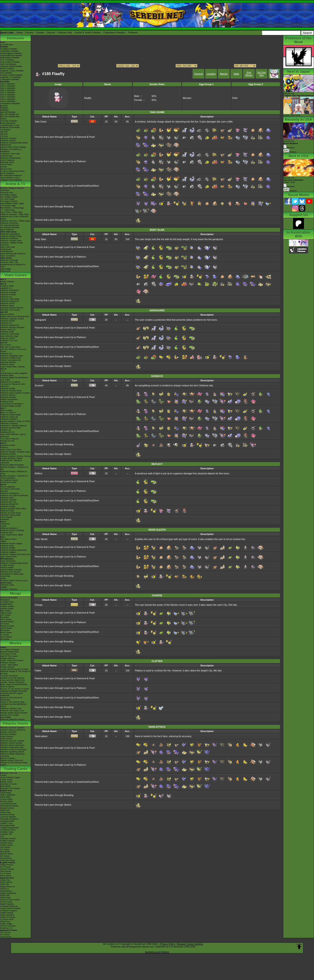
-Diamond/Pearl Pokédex (11, 55)
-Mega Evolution (7, 808)
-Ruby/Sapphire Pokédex (11, 53)
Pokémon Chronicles (9, 223)
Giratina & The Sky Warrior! (12, 678)
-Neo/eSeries (6, 858)
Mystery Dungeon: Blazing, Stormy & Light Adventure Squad (15, 457)
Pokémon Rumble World (11, 391)
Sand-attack (41, 736)
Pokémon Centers (8, 141)
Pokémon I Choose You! (11, 708)
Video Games (15, 275)
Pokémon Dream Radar (11, 415)
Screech (39, 385)
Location (211, 74)
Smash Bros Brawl (8, 482)
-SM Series (5, 847)
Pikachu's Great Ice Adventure (13, 750)
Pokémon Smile (7, 332)
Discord (51, 33)
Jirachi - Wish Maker (9, 665)
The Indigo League (8, 195)
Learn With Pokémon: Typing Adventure (13, 435)
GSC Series (5, 615)
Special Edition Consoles (11, 570)
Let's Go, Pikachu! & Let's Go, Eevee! (13, 350)
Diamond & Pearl (8, 445)
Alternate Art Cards (9, 784)
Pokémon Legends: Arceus (12, 319)
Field (235, 98)
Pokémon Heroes (8, 663)
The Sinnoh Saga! (8, 206)
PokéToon (5, 245)
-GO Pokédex (6, 73)
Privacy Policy (167, 944)
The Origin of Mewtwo (10, 650)
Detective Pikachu (8, 362)
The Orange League (9, 197)
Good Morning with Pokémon (13, 254)
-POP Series (6, 876)
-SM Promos (6, 871)
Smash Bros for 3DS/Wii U (12, 404)
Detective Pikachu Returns (12, 308)
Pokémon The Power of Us (12, 711)
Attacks (224, 74)
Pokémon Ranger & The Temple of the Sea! (15, 672)
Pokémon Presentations (11, 158)
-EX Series (5, 856)
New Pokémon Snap (9, 336)
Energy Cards (6, 782)
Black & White (6, 410)
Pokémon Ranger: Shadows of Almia (14, 473)
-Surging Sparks (7, 821)
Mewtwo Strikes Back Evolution (14, 713)
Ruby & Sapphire (8, 487)
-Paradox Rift (6, 834)
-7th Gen (4, 136)
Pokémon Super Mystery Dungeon (15, 393)
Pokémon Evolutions (9, 238)
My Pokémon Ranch (9, 480)
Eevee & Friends (8, 758)
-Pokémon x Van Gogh (10, 154)
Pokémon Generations (10, 234)
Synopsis (289, 186)
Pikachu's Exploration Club (12, 747)
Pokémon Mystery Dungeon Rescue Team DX (12, 328)
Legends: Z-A (6, 288)
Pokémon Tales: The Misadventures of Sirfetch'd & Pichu (13, 265)
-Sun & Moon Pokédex (10, 62)
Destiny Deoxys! (7, 667)
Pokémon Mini (6, 533)
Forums (29, 33)
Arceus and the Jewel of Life (13, 680)
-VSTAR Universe (8, 926)
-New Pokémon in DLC (10, 178)
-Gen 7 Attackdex (8, 97)
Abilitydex (4, 110)
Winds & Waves (7, 282)
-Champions (6, 130)
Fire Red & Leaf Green (10, 489)
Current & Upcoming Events (12, 171)
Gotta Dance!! (6, 739)
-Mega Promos (7, 865)
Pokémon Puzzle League (11, 543)
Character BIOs (7, 602)
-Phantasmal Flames (9, 806)
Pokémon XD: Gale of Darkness (14, 495)
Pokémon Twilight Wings (11, 236)
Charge (39, 605)
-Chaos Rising (6, 799)
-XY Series (5, 849)
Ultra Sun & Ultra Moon (10, 347)
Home (20, 33)
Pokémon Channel (8, 500)
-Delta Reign (6, 793)
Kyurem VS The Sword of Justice (15, 689)
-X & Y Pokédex (7, 60)
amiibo (3, 578)
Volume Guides (7, 609)
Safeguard (40, 320)
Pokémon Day (6, 156)
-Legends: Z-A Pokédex (10, 77)
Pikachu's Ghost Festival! (11, 743)
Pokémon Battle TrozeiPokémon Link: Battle (14, 379)
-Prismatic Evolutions (9, 819)
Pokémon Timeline (8, 138)
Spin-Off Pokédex (8, 112)
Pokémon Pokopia (8, 292)
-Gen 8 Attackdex (8, 99)
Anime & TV (15, 184)
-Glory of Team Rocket (10, 900)
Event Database (7, 173)
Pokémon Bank (7, 375)
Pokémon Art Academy (10, 382)
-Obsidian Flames (8, 839)
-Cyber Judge (6, 924)
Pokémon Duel (7, 402)
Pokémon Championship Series (14, 143)
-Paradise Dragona (9, 911)
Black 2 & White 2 (8, 413)
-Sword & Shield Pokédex (11, 66)
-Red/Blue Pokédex (9, 49)
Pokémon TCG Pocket (10, 310)
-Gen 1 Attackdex (8, 84)
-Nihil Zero (5, 884)
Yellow (3, 541)
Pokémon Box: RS (8, 502)
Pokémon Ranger (8, 506)
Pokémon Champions (10, 290)
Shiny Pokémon (7, 230)
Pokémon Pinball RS (9, 504)
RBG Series (5, 611)
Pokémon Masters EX (10, 301)
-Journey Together (8, 817)
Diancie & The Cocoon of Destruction (11, 699)
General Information (9, 598)
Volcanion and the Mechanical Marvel (13, 705)
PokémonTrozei (7, 511)
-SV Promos (6, 867)
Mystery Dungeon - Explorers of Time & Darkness (14, 477)
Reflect (38, 473)
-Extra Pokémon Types (10, 777)
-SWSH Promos (7, 869)
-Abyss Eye (5, 880)
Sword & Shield (7, 314)
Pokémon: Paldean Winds (12, 243)
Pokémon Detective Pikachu (13, 719)
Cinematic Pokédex (9, 121)
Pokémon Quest (7, 364)
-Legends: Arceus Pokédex (12, 71)
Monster (187, 98)
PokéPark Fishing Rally (10, 515)
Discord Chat (6, 169)
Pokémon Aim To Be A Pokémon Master (14, 218)
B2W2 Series (6, 633)
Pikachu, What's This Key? (12, 760)
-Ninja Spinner (6, 882)
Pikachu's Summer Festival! (12, 741)
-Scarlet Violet (6, 843)
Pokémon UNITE (8, 303)
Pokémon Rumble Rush (11, 358)
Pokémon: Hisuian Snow (11, 241)
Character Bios (7, 193)
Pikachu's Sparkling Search (12, 752)
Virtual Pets (5, 576)
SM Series (5, 639)
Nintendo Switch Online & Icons (14, 581)
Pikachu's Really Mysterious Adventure (12, 755)
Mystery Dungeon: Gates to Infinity (15, 421)
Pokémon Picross (8, 395)
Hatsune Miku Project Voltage (13, 147)
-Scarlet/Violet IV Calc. (10, 125)
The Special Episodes (10, 225)
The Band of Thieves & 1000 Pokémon (13, 385)
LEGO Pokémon (7, 160)
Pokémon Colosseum (10, 493)
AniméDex (5, 190)
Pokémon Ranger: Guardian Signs (15, 452)
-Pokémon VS (6, 928)
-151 (2, 836)
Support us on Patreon (157, 952)
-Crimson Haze (7, 919)
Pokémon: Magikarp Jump (12, 356)
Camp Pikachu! (7, 736)
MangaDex (5, 600)
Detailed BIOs (6, 604)
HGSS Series (6, 628)
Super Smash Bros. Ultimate (13, 367)
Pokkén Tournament (9, 399)
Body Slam (40, 239)
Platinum (4, 447)
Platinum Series (7, 626)
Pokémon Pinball (8, 548)
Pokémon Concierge (9, 260)
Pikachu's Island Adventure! (12, 745)
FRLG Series (6, 619)
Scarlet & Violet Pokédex (88, 33)
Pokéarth (133, 33)
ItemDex (4, 106)
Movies (15, 643)
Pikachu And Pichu (8, 732)
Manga (16, 593)
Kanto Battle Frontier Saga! (12, 203)
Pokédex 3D (6, 430)
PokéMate (5, 519)
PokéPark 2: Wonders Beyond (13, 426)
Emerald (4, 491)
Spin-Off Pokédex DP (9, 114)
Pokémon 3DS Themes (10, 572)
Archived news (7, 45)
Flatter (38, 671)
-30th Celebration (8, 795)
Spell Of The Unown (9, 656)
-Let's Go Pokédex (8, 64)
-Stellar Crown (6, 823)
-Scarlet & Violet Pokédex (11, 75)
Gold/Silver (5, 524)
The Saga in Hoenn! (9, 201)
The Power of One (8, 654)
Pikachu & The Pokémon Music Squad (14, 764)
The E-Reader (6, 517)
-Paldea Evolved (7, 841)
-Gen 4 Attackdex (8, 90)
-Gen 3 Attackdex (8, 88)
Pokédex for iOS (7, 441)
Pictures (290, 152)
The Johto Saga (7, 199)
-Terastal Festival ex (9, 906)
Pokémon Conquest (9, 423)
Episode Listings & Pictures (12, 188)
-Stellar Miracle (7, 913)
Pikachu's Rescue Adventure (13, 730)
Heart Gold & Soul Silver (11, 450)
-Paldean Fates (7, 832)
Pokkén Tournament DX (11, 360)
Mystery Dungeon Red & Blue (13, 509)
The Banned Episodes (10, 227)
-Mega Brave (6, 891)
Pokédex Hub (65, 33)
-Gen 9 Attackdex (8, 101)
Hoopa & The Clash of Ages (12, 702)
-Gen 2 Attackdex (8, 86)
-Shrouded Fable (8, 825)
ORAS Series (6, 637)
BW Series (5, 630)
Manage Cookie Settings (190, 944)
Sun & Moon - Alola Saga (11, 212)
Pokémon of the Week (10, 127)
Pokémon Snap (7, 546)
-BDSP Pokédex (7, 69)
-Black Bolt (5, 810)
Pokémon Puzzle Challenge (12, 530)
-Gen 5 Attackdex (8, 93)
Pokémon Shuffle (8, 389)
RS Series (5, 617)
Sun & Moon (6, 345)
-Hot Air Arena (6, 902)
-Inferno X (5, 889)
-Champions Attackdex (10, 103)
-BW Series (5, 852)
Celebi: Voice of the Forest (12, 660)
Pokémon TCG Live (9, 340)
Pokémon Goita (7, 585)
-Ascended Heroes (8, 804)
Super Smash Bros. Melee (12, 535)
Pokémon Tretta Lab (9, 417)
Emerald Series (7, 622)
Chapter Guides (7, 606)
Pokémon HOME (8, 321)
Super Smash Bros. (9, 557)
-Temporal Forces (8, 830)
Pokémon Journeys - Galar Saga (15, 214)
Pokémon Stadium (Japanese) (13, 550)
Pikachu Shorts (15, 723)
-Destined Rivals (7, 815)
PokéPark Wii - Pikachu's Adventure (11, 462)
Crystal (3, 526)
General (199, 74)
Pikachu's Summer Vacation (12, 728)
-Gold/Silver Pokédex (9, 51)
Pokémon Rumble (8, 454)
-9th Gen (4, 132)
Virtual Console (7, 567)
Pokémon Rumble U (9, 419)
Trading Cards (15, 769)
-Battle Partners (7, 904)
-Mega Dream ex (8, 887)
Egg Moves (249, 74)
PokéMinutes (6, 249)
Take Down (41, 122)
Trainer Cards (6, 780)
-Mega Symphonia (8, 893)
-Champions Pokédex (10, 79)
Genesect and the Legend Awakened (12, 694)
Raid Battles (6, 786)
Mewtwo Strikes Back (10, 652)
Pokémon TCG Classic (10, 788)
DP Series (5, 624)
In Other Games (7, 565)
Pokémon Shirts (7, 162)
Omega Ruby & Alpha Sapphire (14, 373)
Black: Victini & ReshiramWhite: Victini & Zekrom (14, 686)
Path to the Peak (8, 247)
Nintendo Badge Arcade (11, 406)
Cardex (3, 119)
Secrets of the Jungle (9, 715)
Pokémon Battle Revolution (12, 465)
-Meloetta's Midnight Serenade (14, 691)
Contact (40, 33)
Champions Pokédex (114, 33)
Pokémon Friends (8, 295)
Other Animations (8, 256)
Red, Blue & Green (9, 539)
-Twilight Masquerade (10, 828)
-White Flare (6, 812)
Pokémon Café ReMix (10, 299)
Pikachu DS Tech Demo (11, 513)
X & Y (3, 371)
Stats (236, 74)
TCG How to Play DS (9, 439)
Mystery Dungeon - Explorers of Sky (14, 468)
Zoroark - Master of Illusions (12, 682)
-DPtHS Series (7, 854)
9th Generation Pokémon (11, 175)
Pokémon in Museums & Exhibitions (11, 150)
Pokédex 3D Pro (7, 432)
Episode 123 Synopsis (291, 144)
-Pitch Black (5, 797)
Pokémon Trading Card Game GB (15, 554)
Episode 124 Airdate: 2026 (293, 180)
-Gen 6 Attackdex (8, 95)
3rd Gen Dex (261, 74)
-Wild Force (5, 922)
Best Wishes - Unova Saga (12, 208)
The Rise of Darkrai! (9, 676)
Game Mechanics (8, 123)
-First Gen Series (8, 860)
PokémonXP (6, 145)
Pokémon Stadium (8, 552)
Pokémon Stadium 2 (9, 528)
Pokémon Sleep (7, 306)
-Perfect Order (6, 801)
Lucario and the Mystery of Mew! (14, 669)
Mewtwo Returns (8, 658)
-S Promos (5, 935)
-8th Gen (4, 134)
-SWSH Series (7, 845)
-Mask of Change (8, 917)
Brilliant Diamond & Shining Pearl (15, 316)
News (3, 42)
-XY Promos (5, 873)
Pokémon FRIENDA (9, 589)
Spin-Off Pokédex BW (10, 117)
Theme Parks (6, 165)
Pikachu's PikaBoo (8, 734)
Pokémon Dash (7, 498)
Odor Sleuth (41, 539)
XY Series (5, 635)
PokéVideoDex (7, 251)
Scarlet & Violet (7, 286)
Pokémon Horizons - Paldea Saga (15, 221)
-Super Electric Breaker (10, 908)
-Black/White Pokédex (10, 58)
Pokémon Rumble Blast (10, 428)
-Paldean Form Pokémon (11, 180)
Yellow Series (6, 613)
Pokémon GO (6, 297)
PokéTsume (5, 271)
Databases (15, 38)
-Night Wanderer (7, 915)
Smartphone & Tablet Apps (12, 574)
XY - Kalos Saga (7, 210)
